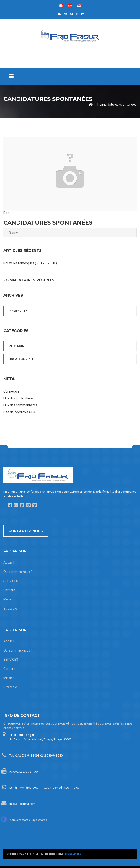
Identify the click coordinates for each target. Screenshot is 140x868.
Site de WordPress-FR (19, 412)
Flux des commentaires (20, 405)
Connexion (11, 391)
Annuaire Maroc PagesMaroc (28, 820)
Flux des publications (18, 398)
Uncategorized (22, 359)
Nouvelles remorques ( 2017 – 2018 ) (30, 263)
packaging (18, 346)
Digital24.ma (73, 854)
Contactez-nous (26, 531)
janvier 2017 (18, 311)
